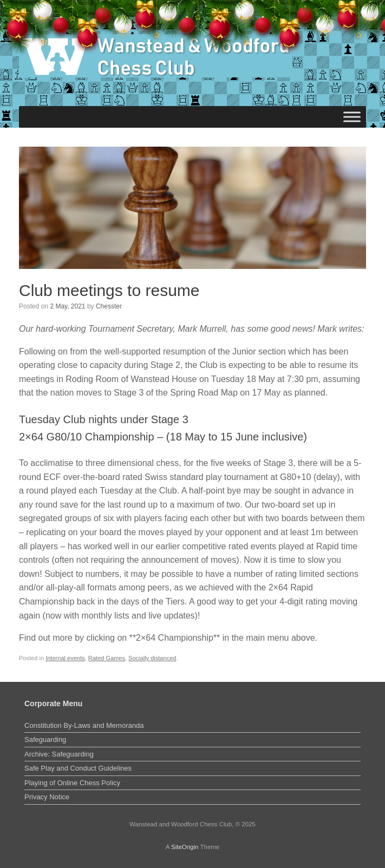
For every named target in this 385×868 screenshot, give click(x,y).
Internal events (65, 658)
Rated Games (107, 658)
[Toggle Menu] (352, 117)
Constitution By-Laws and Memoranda (84, 725)
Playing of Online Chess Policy (72, 783)
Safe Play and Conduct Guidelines (78, 768)
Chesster (109, 306)
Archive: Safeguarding (59, 754)
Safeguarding (45, 739)
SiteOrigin (185, 847)
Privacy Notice (47, 797)
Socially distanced (152, 658)
